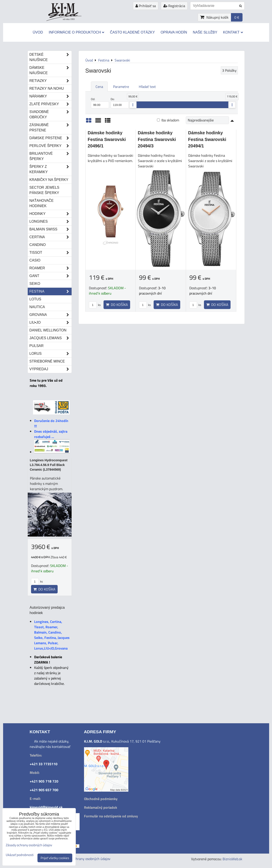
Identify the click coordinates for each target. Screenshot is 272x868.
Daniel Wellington (48, 330)
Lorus (51, 354)
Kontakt (233, 32)
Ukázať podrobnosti (20, 855)
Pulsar (37, 346)
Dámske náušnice (51, 70)
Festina (51, 291)
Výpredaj (51, 369)
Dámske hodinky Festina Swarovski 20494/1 (207, 139)
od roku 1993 (69, 19)
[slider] (133, 105)
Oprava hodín (174, 32)
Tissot (51, 253)
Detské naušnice (51, 57)
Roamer (51, 268)
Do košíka (117, 305)
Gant (51, 276)
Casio (35, 260)
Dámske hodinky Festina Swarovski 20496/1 (107, 139)
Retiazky (51, 81)
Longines (51, 222)
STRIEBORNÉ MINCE (47, 361)
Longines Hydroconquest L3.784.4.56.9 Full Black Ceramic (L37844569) (49, 465)
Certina (51, 237)
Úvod (38, 32)
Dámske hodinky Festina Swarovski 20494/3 (157, 139)
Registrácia (174, 6)
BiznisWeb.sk (232, 859)
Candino (38, 245)
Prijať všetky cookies (55, 858)
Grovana (51, 315)
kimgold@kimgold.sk (46, 807)
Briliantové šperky (51, 156)
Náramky (51, 96)
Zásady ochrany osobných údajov (86, 859)
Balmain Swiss (51, 229)
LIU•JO (51, 323)
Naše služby (205, 32)
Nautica (37, 307)
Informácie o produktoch (76, 32)
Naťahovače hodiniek (42, 203)
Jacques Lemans (51, 338)
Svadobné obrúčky (51, 115)
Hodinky (51, 214)
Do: (120, 103)
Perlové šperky (51, 146)
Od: (100, 103)
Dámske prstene (51, 138)
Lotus (35, 299)
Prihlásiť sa (146, 6)
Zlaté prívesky (51, 104)
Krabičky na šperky (49, 180)
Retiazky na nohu (47, 88)
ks (95, 305)
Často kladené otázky (132, 32)
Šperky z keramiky (51, 169)
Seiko (35, 284)
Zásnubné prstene (51, 128)
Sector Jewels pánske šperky (44, 190)
